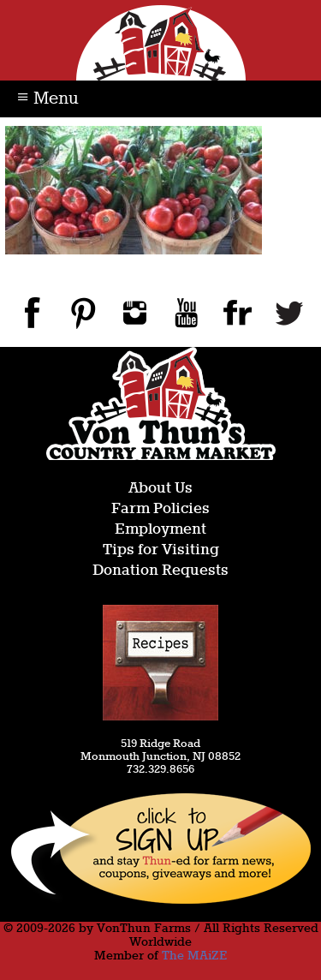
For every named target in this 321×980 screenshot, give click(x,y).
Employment (160, 530)
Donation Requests (160, 571)
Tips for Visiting (161, 550)
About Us (160, 489)
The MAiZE (194, 956)
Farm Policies (160, 509)
